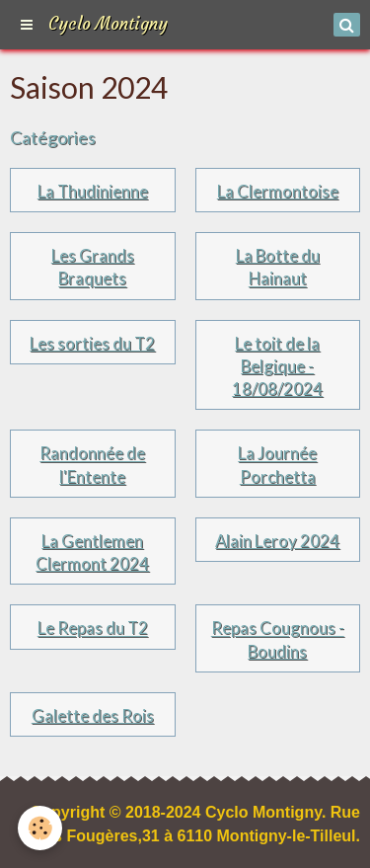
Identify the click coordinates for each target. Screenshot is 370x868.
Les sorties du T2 (92, 343)
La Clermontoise (278, 191)
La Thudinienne (93, 191)
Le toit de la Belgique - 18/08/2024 (277, 366)
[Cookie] (40, 828)
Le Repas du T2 (93, 629)
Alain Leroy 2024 (277, 541)
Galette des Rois (93, 715)
